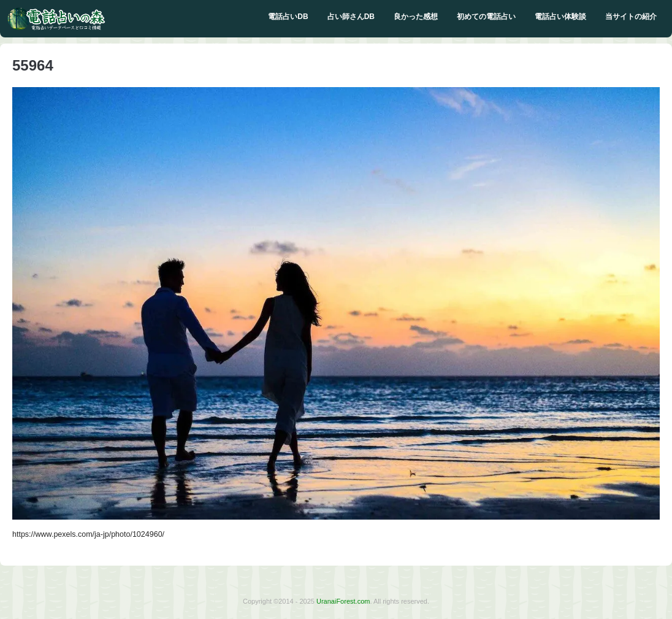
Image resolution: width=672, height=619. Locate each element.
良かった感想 (416, 17)
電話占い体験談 (560, 17)
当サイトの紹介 (631, 17)
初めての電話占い (486, 17)
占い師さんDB (351, 17)
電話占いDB (288, 17)
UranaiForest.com (343, 601)
